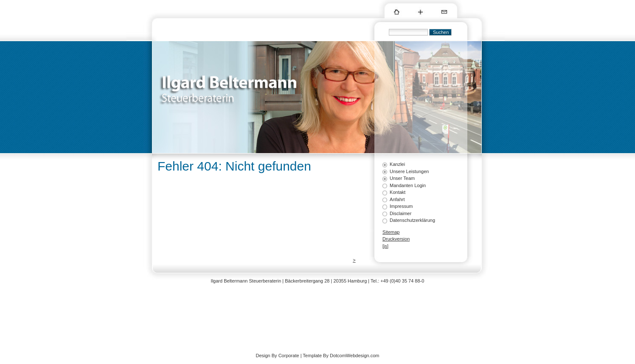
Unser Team (402, 178)
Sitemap (391, 232)
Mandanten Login (408, 185)
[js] (385, 246)
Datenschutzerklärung (412, 220)
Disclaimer (400, 213)
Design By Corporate (277, 356)
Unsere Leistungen (409, 171)
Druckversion (396, 239)
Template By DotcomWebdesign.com (341, 356)
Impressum (401, 206)
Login (388, 253)
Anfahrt (397, 199)
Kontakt (398, 192)
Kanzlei (397, 164)
